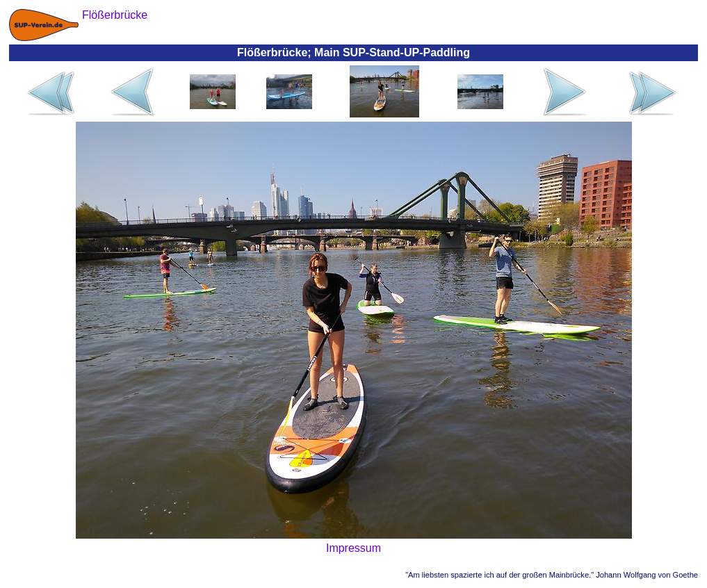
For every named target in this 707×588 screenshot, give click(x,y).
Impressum (353, 548)
